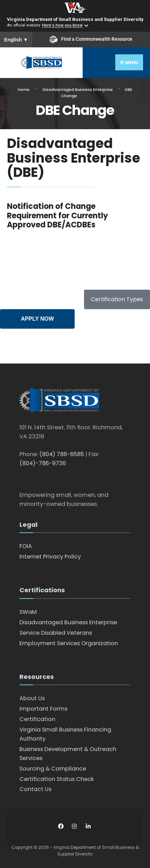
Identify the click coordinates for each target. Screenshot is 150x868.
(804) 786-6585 (62, 454)
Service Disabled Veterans (56, 633)
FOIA (26, 546)
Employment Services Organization (69, 643)
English (16, 40)
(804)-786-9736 (43, 463)
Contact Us (35, 789)
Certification (37, 719)
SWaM (28, 612)
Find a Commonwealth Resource (91, 39)
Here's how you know (62, 25)
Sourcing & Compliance (53, 769)
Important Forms (43, 709)
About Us (32, 698)
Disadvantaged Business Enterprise (78, 89)
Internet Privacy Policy (50, 557)
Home (24, 89)
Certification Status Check (57, 779)
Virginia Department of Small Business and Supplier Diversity (75, 19)
